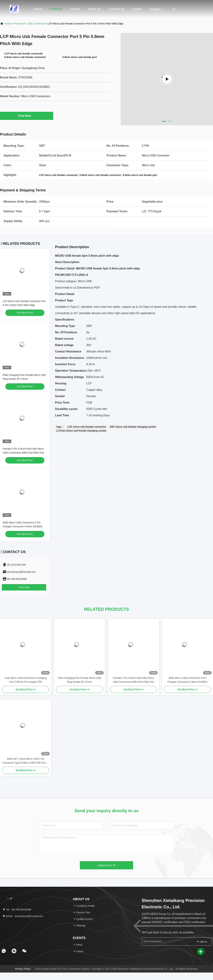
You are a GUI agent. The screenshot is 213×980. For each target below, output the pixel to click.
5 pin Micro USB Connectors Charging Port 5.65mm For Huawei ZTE (25, 680)
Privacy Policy (23, 969)
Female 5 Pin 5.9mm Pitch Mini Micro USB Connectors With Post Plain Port (134, 680)
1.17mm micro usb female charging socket (81, 431)
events (137, 9)
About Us (94, 9)
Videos (75, 9)
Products (56, 9)
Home (38, 9)
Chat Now (27, 116)
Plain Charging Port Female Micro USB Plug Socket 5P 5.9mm (80, 680)
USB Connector (36, 24)
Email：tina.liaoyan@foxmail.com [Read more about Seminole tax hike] (23, 916)
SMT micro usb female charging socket (133, 427)
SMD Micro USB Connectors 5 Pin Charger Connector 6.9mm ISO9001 (188, 680)
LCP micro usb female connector (87, 427)
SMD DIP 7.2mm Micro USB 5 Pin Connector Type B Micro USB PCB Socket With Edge (26, 761)
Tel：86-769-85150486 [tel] (17, 910)
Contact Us (117, 9)
